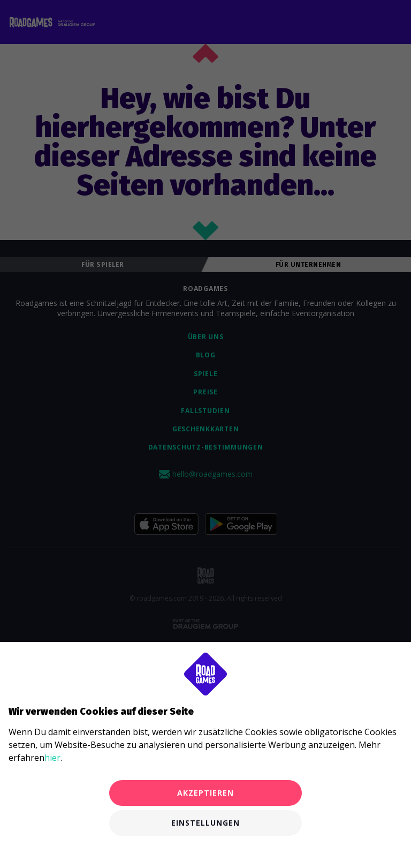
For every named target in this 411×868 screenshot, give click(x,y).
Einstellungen (205, 823)
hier (52, 758)
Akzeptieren (205, 793)
